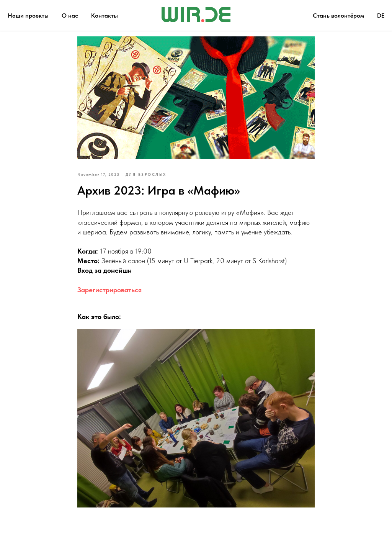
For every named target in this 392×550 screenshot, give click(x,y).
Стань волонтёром (338, 16)
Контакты (105, 16)
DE (381, 16)
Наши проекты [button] (28, 16)
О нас (70, 16)
